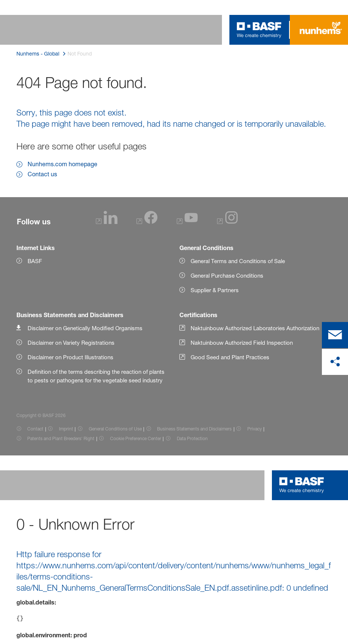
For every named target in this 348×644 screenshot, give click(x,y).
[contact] (335, 335)
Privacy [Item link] (255, 429)
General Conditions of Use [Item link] (115, 429)
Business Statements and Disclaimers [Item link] (194, 429)
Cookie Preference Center (136, 438)
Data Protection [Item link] (192, 438)
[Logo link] (259, 30)
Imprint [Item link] (66, 429)
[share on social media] (335, 362)
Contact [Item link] (35, 429)
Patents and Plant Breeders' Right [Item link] (61, 438)
